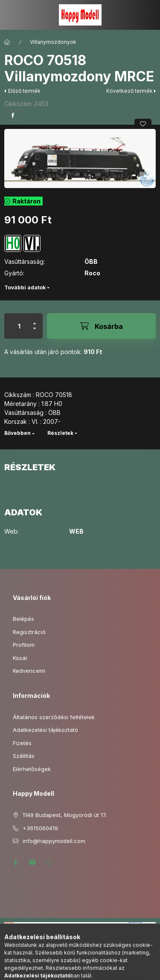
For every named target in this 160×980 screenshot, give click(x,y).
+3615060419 (40, 828)
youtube (32, 863)
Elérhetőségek (32, 769)
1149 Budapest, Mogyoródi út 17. (65, 815)
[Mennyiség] (19, 326)
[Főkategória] (7, 42)
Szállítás (24, 756)
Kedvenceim (29, 671)
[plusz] (35, 320)
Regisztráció (29, 632)
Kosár (20, 658)
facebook (15, 863)
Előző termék (24, 91)
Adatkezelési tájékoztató (45, 730)
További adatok (25, 287)
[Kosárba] (101, 326)
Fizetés (22, 743)
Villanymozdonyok (53, 42)
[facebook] (13, 115)
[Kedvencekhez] (143, 124)
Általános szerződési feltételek (54, 717)
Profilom (24, 645)
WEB (76, 531)
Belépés (23, 619)
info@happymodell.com (54, 841)
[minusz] (35, 332)
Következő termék (129, 91)
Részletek (60, 433)
